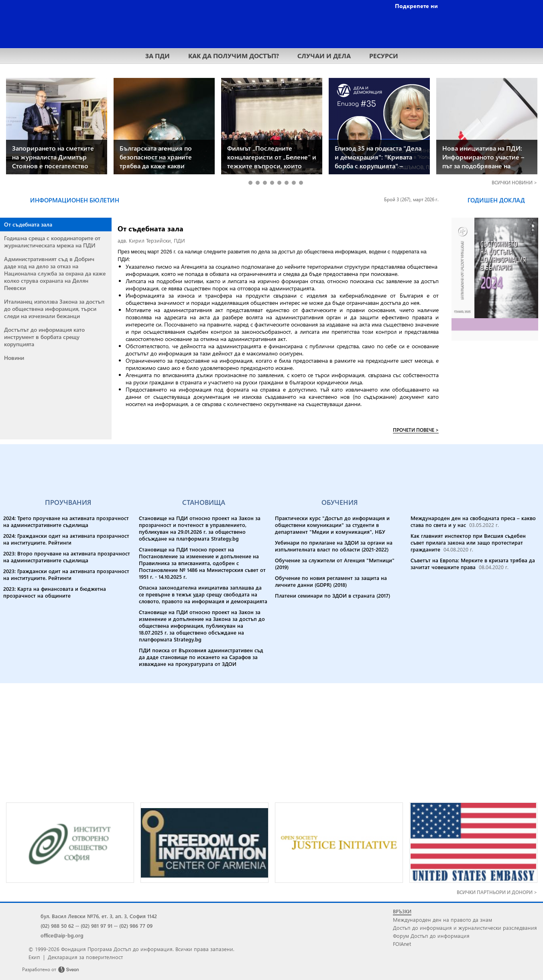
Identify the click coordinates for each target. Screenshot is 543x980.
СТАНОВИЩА (204, 502)
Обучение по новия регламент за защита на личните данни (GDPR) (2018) (331, 581)
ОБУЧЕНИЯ (340, 502)
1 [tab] (250, 183)
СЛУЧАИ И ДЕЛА (324, 56)
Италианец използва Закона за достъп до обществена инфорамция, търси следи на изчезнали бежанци (54, 309)
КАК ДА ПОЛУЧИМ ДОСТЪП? (234, 56)
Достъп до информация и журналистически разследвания (465, 928)
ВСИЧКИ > (514, 183)
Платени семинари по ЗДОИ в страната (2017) (333, 595)
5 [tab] (279, 183)
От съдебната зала (28, 224)
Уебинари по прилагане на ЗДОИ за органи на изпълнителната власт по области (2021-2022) (334, 546)
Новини (14, 358)
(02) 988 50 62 (57, 926)
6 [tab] (286, 183)
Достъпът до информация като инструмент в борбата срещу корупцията (44, 337)
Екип (34, 957)
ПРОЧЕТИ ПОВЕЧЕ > (416, 430)
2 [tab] (257, 183)
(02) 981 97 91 (97, 926)
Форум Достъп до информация (431, 936)
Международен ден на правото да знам (442, 920)
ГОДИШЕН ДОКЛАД (496, 200)
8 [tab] (301, 183)
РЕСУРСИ (384, 56)
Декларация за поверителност (85, 957)
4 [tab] (272, 183)
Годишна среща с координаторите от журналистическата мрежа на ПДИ (52, 242)
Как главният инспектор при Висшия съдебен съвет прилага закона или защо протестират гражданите (468, 542)
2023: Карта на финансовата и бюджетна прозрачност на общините (55, 592)
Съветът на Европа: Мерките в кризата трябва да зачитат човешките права (473, 563)
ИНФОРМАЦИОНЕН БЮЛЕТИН (75, 200)
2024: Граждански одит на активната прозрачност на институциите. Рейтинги (66, 539)
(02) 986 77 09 (136, 926)
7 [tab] (294, 183)
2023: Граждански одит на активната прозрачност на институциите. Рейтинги (66, 574)
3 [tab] (265, 183)
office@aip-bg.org (62, 935)
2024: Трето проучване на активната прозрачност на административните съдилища (66, 521)
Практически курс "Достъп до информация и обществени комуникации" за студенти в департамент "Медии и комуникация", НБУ (332, 525)
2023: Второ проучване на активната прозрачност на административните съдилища (67, 557)
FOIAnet (402, 944)
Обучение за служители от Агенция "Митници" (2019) (335, 563)
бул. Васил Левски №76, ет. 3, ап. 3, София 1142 (99, 916)
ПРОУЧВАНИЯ (68, 502)
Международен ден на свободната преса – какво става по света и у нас (473, 521)
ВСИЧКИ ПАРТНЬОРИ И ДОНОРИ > (497, 892)
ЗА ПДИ (158, 56)
